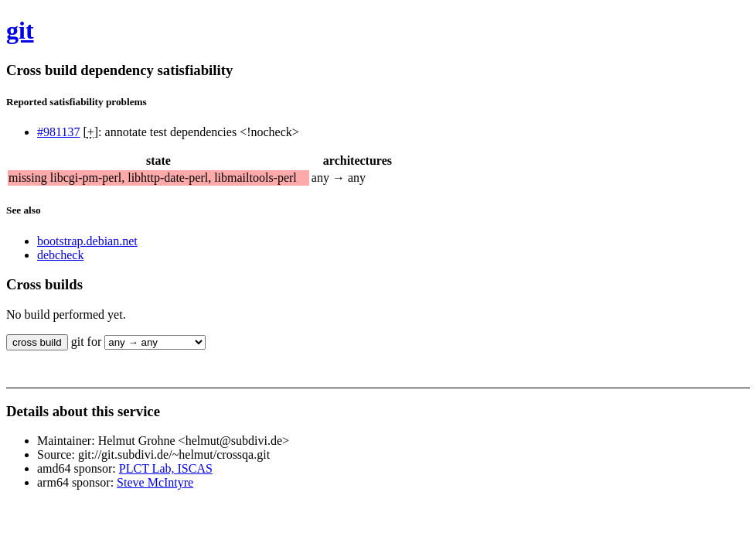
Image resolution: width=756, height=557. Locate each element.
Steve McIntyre (155, 482)
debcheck (60, 255)
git (20, 30)
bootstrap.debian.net (87, 241)
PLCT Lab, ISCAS (166, 468)
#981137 (58, 132)
